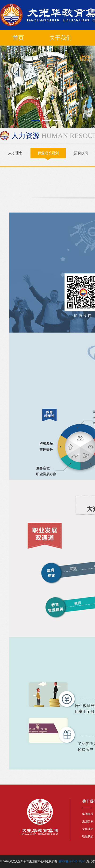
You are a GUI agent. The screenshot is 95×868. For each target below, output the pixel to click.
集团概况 (88, 814)
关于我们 (61, 38)
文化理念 (88, 829)
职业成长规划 (48, 155)
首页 (18, 38)
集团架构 (88, 821)
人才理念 (15, 153)
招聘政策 (81, 153)
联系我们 (88, 836)
